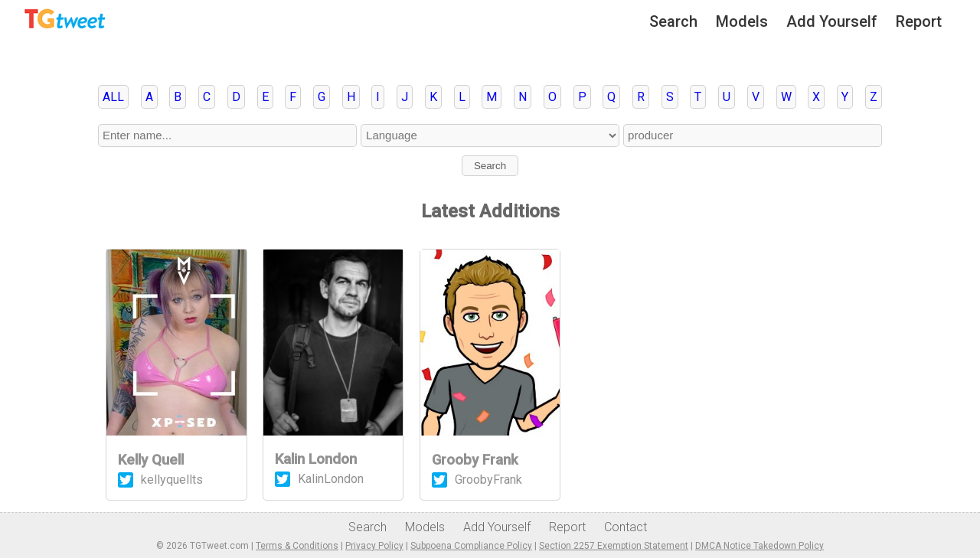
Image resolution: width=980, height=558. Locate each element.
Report (919, 21)
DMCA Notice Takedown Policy (759, 546)
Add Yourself (832, 21)
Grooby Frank (475, 460)
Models (742, 21)
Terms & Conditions (297, 546)
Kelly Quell (151, 460)
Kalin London (316, 459)
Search (673, 21)
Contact (626, 527)
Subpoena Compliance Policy (471, 546)
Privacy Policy (374, 546)
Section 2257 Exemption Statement (614, 546)
